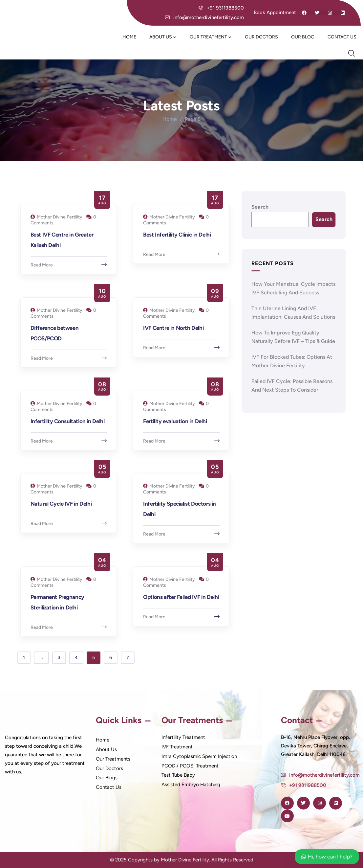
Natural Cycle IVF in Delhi (61, 504)
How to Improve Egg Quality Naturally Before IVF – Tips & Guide (293, 337)
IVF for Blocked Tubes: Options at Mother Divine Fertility (292, 361)
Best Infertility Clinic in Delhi (177, 235)
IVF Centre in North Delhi (173, 328)
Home (170, 119)
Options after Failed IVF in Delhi (181, 597)
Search (260, 207)
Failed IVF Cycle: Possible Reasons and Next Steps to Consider (292, 386)
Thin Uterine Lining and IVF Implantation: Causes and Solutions (293, 313)
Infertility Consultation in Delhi (68, 421)
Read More (42, 265)
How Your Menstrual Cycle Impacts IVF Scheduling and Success (293, 288)
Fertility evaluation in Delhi (175, 421)
